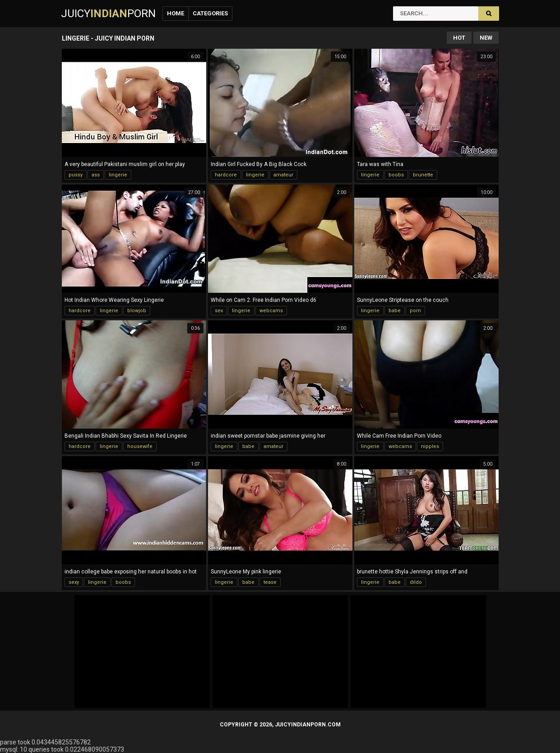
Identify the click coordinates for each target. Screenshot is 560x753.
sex (219, 311)
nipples (430, 446)
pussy (76, 175)
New (486, 38)
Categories (210, 13)
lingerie (118, 175)
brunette (423, 175)
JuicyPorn (108, 14)
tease (270, 582)
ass (96, 175)
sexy (74, 582)
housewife (140, 446)
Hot (459, 38)
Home (176, 13)
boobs (396, 175)
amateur (283, 175)
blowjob (137, 311)
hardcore (226, 175)
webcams (271, 311)
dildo (416, 582)
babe (395, 311)
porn (415, 311)
